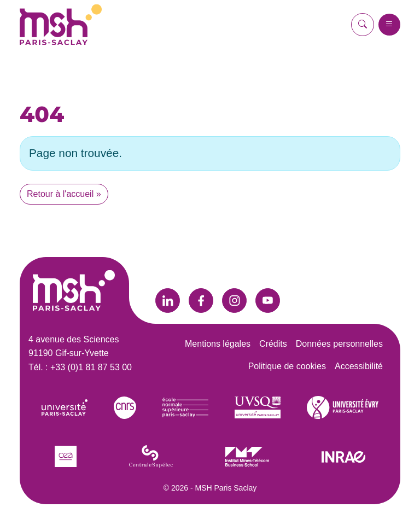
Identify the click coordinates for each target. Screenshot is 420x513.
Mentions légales (218, 344)
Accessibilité (359, 366)
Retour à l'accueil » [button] (64, 194)
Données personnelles (339, 344)
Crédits (273, 344)
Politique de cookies (287, 366)
